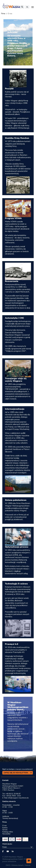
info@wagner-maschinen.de (18, 798)
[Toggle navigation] (33, 7)
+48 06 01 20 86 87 (13, 794)
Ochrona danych (17, 865)
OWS (8, 865)
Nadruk (28, 865)
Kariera (5, 828)
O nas (5, 826)
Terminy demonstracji (10, 818)
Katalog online (8, 832)
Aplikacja (6, 816)
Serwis (5, 830)
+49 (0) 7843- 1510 (13, 796)
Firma (3, 14)
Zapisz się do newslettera (16, 773)
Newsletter (6, 834)
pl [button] (27, 7)
